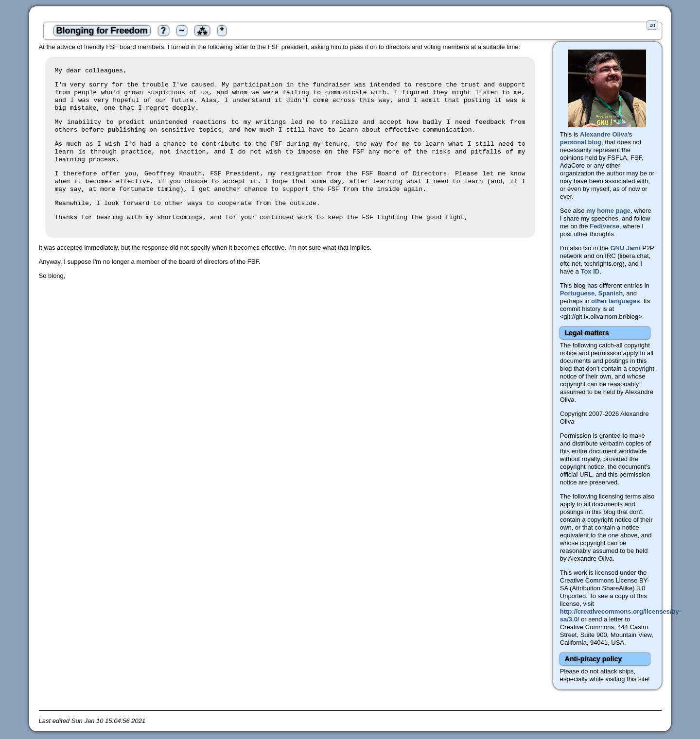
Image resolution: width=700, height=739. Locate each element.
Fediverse (604, 226)
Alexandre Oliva (604, 134)
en (652, 25)
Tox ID (590, 271)
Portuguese (577, 293)
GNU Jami (625, 248)
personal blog (581, 142)
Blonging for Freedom (102, 31)
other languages (615, 301)
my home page (608, 211)
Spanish (611, 293)
